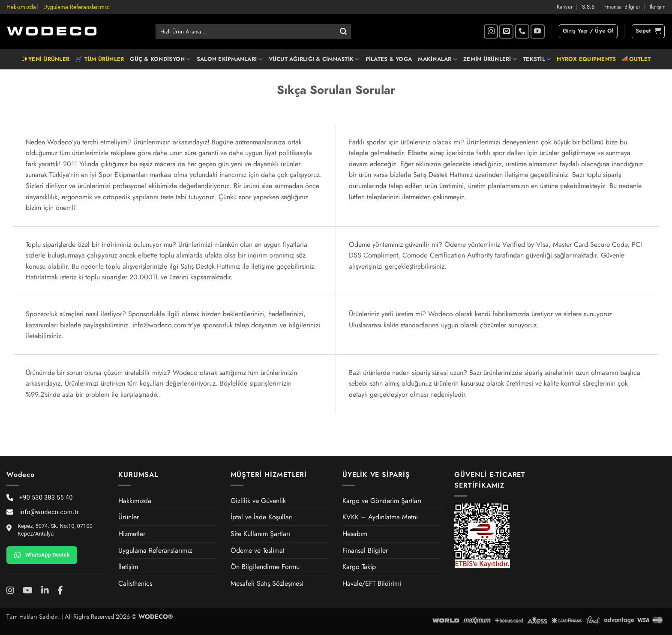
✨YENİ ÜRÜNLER (45, 59)
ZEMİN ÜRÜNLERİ (490, 59)
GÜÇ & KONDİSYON (160, 59)
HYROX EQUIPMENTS (586, 59)
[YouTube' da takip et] (538, 31)
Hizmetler (132, 534)
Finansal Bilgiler (622, 7)
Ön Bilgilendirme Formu (265, 567)
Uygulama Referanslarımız (76, 7)
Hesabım (355, 534)
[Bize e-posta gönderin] (506, 31)
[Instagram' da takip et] (491, 31)
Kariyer (565, 7)
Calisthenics (135, 583)
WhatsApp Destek (42, 555)
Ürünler (129, 517)
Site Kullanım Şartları (260, 534)
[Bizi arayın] (522, 31)
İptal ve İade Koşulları (262, 517)
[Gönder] (343, 32)
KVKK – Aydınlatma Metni (380, 517)
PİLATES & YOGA (389, 59)
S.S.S (588, 7)
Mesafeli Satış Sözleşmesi (267, 583)
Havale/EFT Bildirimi (372, 583)
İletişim (658, 7)
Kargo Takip (359, 567)
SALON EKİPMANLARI (230, 59)
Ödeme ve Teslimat (258, 550)
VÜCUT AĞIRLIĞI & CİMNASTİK (314, 59)
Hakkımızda (21, 7)
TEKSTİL (537, 59)
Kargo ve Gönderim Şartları (382, 501)
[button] (588, 31)
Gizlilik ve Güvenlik (258, 501)
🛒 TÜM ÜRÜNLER (100, 59)
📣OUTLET (636, 59)
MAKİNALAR (438, 59)
